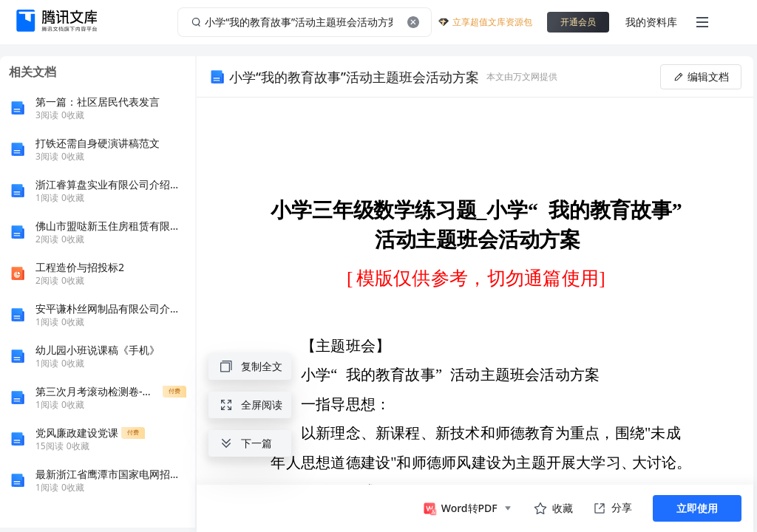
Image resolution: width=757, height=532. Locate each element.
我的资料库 (651, 22)
